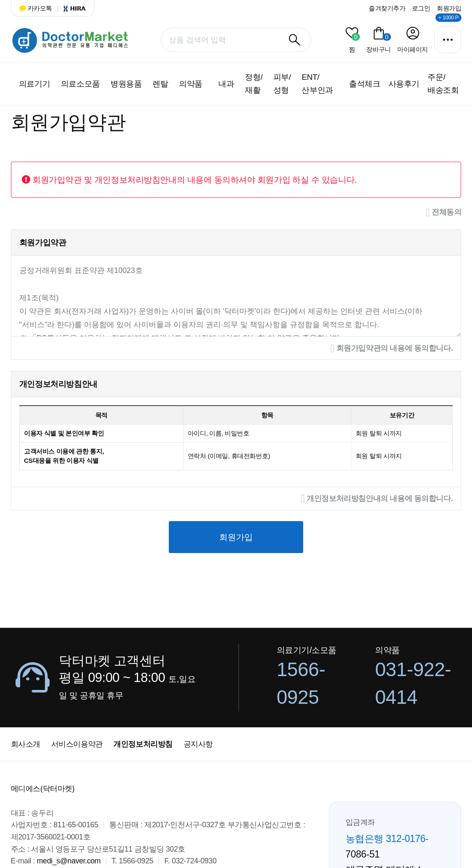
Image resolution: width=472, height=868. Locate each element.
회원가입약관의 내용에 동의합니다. (392, 349)
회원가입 (449, 8)
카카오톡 (36, 8)
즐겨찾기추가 (387, 8)
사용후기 (404, 84)
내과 (226, 84)
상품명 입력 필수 (11, 25)
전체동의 (443, 213)
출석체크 (364, 84)
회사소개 (26, 744)
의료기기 (34, 84)
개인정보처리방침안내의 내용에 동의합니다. (377, 499)
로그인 (421, 8)
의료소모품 (80, 84)
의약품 (191, 84)
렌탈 (160, 84)
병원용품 (126, 84)
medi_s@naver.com (69, 861)
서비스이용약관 (77, 744)
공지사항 (198, 744)
